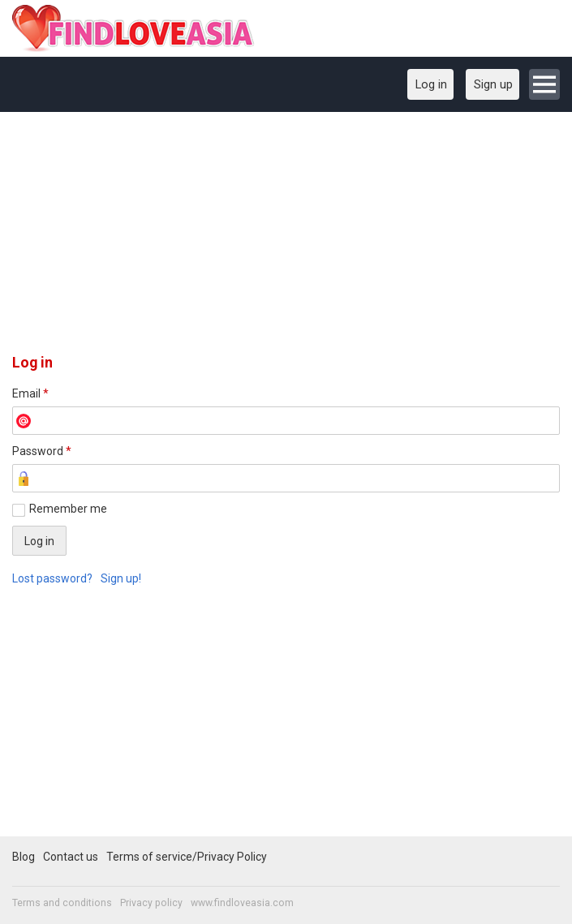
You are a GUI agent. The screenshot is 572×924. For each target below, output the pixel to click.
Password (42, 451)
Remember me (68, 509)
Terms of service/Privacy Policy (187, 857)
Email (30, 393)
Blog (24, 857)
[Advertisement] (286, 239)
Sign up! (121, 578)
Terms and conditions (62, 903)
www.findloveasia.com (242, 903)
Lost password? (52, 578)
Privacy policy (151, 903)
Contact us (71, 857)
